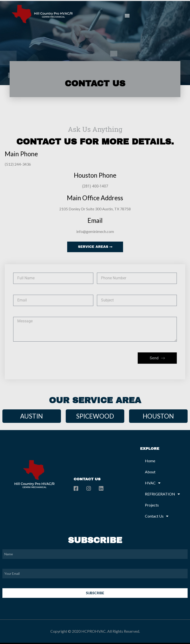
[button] (127, 16)
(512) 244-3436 (18, 164)
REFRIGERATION (162, 494)
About (150, 472)
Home (150, 461)
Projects (152, 505)
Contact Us (157, 516)
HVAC (153, 483)
